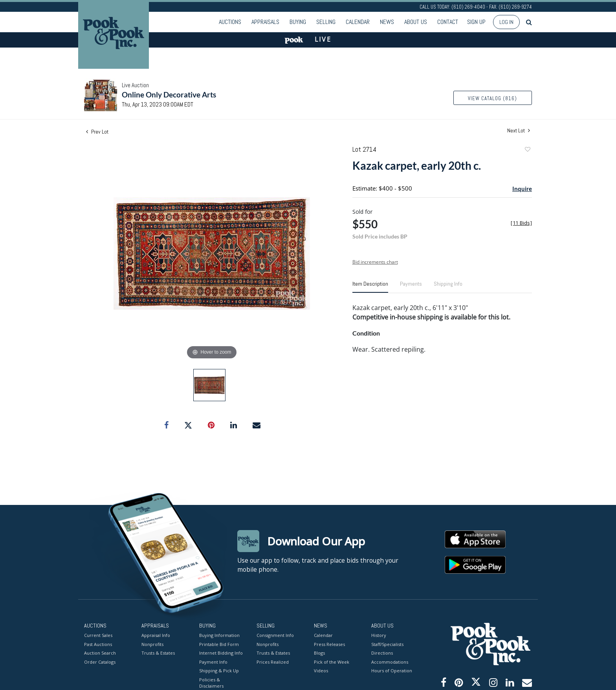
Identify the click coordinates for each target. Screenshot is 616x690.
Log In (506, 22)
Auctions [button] (230, 22)
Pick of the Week (332, 662)
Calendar (358, 22)
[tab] (370, 287)
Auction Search (100, 653)
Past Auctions (98, 644)
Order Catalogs (100, 662)
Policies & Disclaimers (211, 683)
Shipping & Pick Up (219, 671)
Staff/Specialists (387, 644)
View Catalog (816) (492, 98)
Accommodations (390, 662)
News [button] (387, 22)
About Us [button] (416, 22)
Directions (382, 653)
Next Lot (519, 131)
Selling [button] (326, 22)
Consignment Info (275, 635)
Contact (448, 22)
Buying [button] (298, 22)
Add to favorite (527, 150)
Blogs (319, 653)
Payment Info (213, 662)
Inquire (522, 189)
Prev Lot (97, 132)
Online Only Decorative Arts (169, 95)
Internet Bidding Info (221, 653)
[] (521, 223)
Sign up (476, 22)
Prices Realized (273, 662)
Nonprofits (152, 644)
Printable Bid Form (219, 644)
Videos (321, 671)
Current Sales (98, 635)
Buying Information (219, 635)
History (379, 635)
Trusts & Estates (158, 653)
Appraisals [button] (265, 22)
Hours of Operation (392, 671)
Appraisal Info (156, 635)
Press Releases (329, 644)
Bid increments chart (375, 262)
